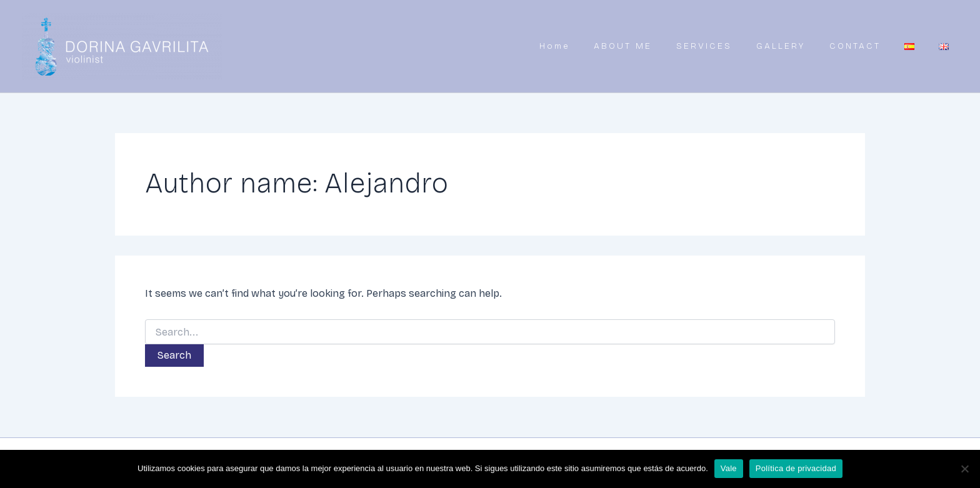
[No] (964, 469)
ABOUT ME (640, 46)
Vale (729, 468)
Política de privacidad (796, 468)
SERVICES (719, 46)
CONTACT (865, 46)
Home (574, 46)
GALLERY (793, 46)
